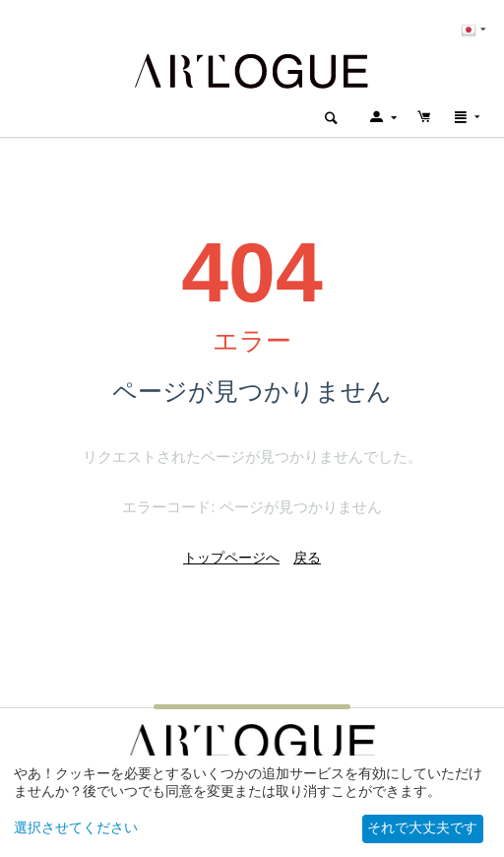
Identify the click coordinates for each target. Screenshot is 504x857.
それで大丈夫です (422, 827)
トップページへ (231, 558)
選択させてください (76, 827)
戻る (307, 558)
